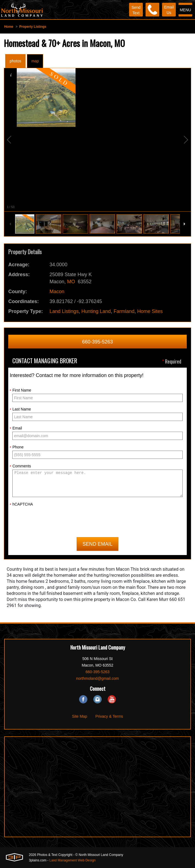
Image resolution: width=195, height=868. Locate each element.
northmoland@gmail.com (98, 678)
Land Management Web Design (73, 860)
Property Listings (33, 27)
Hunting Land (96, 311)
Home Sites (150, 311)
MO (71, 282)
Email (16, 428)
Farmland (124, 311)
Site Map (80, 716)
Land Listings (64, 311)
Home (9, 27)
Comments (20, 466)
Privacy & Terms (109, 716)
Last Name (20, 409)
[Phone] (152, 10)
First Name (20, 390)
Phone (16, 447)
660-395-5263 (98, 342)
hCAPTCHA (21, 504)
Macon (57, 292)
